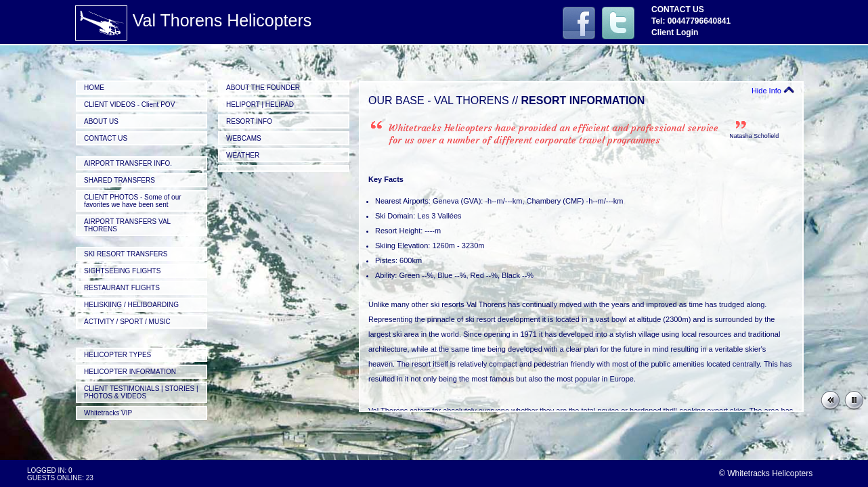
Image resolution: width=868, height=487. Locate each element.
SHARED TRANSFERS (120, 180)
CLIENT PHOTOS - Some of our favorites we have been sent (133, 201)
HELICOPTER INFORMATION (130, 372)
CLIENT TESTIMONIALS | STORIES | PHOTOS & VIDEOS (141, 392)
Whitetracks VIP (108, 413)
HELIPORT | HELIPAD (260, 105)
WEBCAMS (244, 138)
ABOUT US (101, 121)
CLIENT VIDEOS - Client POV (129, 105)
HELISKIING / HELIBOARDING (131, 305)
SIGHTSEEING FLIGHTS (122, 271)
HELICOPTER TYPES (117, 355)
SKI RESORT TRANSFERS (126, 254)
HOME (94, 88)
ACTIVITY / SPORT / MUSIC (127, 322)
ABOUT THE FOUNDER (263, 88)
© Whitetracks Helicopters (766, 473)
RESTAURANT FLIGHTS (122, 288)
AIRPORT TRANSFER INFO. (128, 163)
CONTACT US (106, 138)
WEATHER (243, 155)
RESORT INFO (249, 121)
